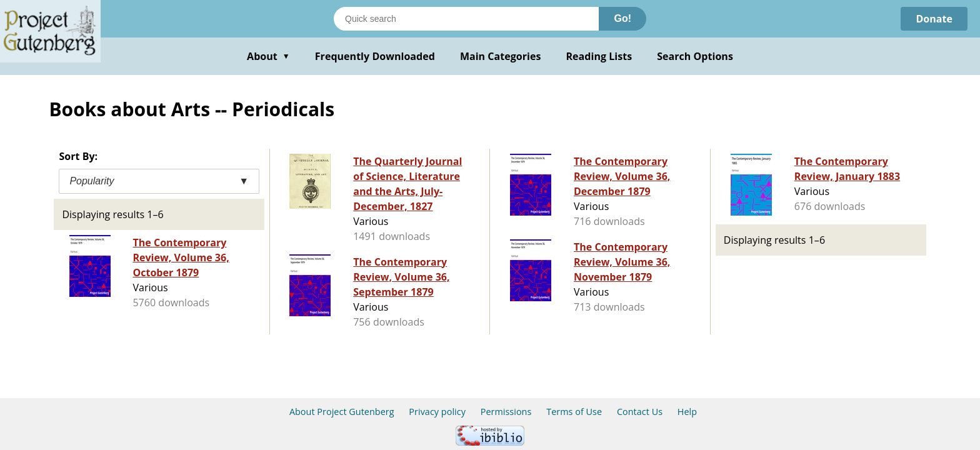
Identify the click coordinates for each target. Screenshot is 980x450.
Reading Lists (599, 56)
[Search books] (466, 19)
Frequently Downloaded (375, 56)
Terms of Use (574, 412)
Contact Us (640, 412)
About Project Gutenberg (342, 412)
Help (687, 412)
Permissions (506, 412)
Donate (934, 19)
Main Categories (501, 56)
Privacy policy (437, 412)
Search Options (695, 56)
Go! (622, 18)
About (268, 56)
